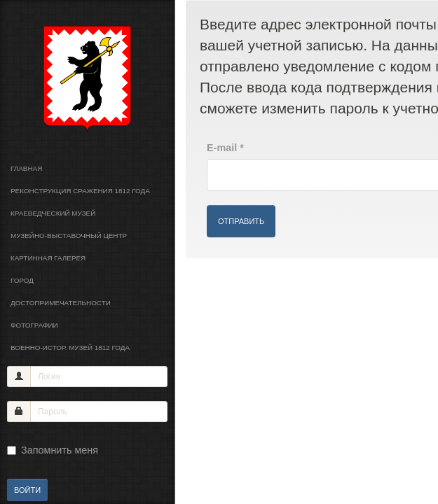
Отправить (241, 221)
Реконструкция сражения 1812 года (80, 191)
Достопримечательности (61, 303)
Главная (26, 168)
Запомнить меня (53, 450)
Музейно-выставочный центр (69, 236)
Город (22, 280)
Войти (27, 490)
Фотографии (34, 325)
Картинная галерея (48, 258)
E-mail (225, 148)
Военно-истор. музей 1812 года (70, 348)
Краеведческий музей (53, 213)
